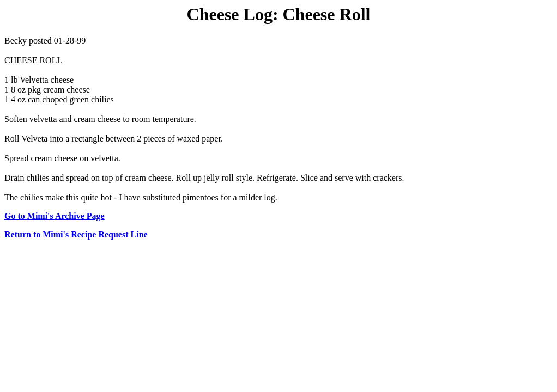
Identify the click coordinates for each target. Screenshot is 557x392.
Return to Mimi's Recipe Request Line (76, 234)
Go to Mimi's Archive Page (55, 216)
